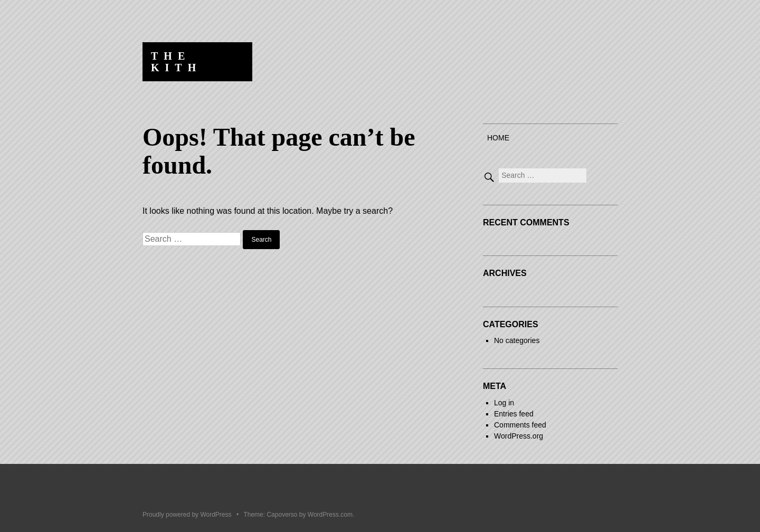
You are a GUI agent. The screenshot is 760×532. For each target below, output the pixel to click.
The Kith (176, 62)
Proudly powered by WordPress (187, 515)
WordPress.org (519, 436)
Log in (504, 403)
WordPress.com (330, 515)
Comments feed (520, 425)
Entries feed (514, 414)
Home (498, 138)
